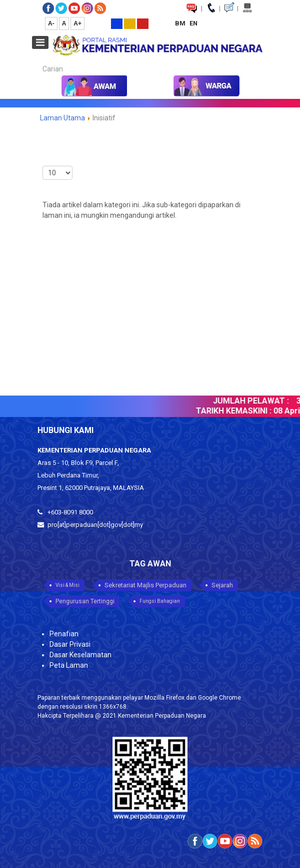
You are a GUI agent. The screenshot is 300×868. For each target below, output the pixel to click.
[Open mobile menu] (40, 42)
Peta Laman (69, 665)
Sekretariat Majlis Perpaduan (145, 585)
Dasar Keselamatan (80, 655)
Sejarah (222, 585)
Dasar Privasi (70, 644)
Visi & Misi (67, 585)
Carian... (38, 60)
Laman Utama (62, 118)
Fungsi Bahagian (160, 601)
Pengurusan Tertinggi (85, 601)
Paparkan (43, 164)
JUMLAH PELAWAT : (254, 401)
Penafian (64, 634)
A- (51, 23)
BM (181, 23)
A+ (77, 23)
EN (193, 23)
